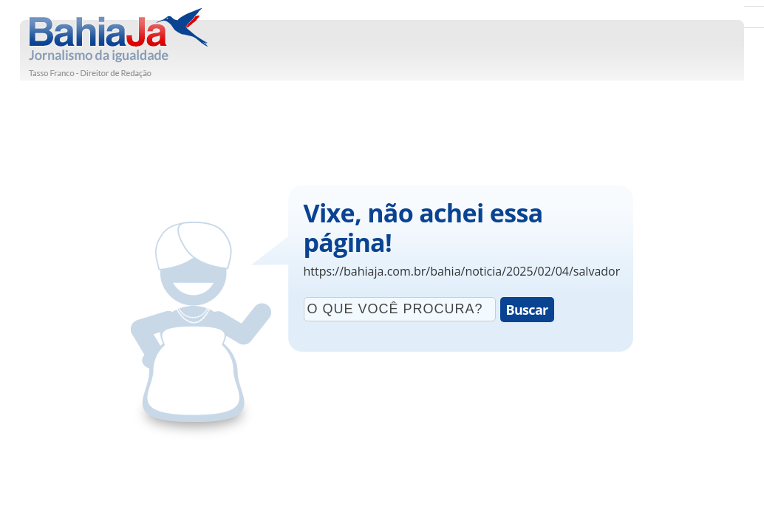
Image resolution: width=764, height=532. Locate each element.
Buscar (527, 310)
